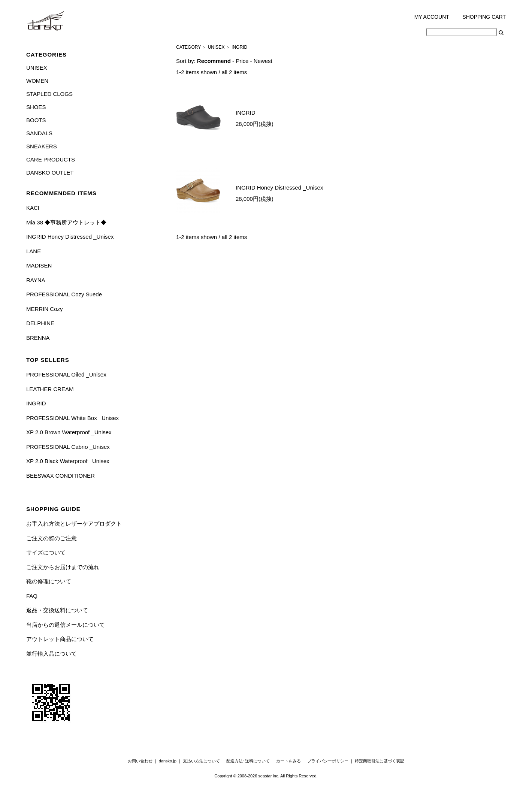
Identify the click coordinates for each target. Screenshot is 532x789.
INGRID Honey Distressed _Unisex (70, 237)
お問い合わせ (140, 761)
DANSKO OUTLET (50, 173)
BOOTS (36, 120)
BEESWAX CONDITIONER (61, 476)
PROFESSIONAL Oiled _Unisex (66, 374)
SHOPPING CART (484, 17)
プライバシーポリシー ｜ (331, 761)
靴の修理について (49, 581)
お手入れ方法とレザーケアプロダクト (74, 524)
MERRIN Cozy (45, 309)
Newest (263, 61)
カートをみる (288, 761)
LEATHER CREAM (50, 389)
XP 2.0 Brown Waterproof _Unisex (69, 432)
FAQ (32, 596)
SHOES (36, 107)
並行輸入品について (52, 654)
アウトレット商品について (60, 639)
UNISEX (37, 68)
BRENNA (38, 338)
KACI (33, 208)
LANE (34, 251)
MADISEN (39, 265)
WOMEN (37, 81)
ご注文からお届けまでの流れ (63, 567)
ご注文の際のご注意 (52, 538)
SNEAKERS (42, 146)
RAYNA (36, 280)
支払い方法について (201, 761)
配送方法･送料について (248, 761)
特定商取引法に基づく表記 (380, 761)
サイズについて (46, 552)
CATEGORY (188, 47)
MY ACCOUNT (432, 17)
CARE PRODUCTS (51, 159)
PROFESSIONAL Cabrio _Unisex (68, 447)
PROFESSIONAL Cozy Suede (64, 294)
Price (242, 61)
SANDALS (39, 133)
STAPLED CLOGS (49, 94)
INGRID (36, 403)
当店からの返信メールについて (66, 625)
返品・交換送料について (57, 610)
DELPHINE (40, 323)
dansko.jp (168, 761)
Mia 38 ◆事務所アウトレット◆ (66, 222)
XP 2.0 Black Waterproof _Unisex (68, 461)
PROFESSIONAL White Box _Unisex (72, 418)
